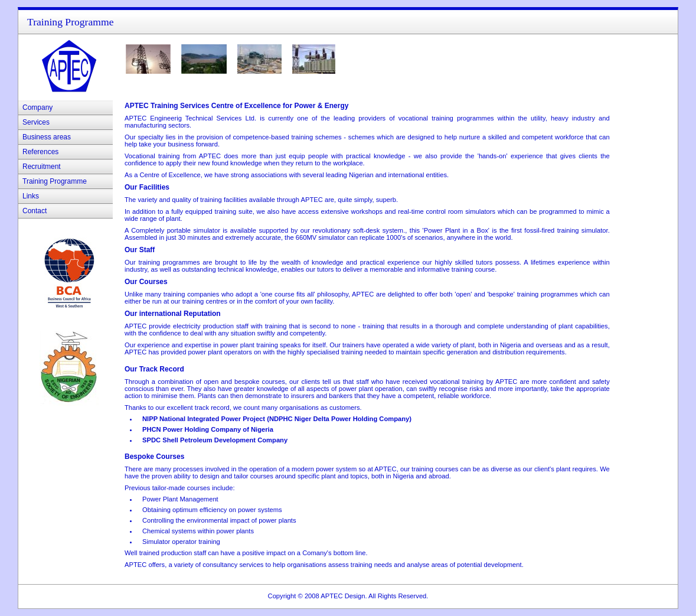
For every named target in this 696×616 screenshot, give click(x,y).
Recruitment (42, 167)
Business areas (47, 137)
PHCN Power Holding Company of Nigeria (208, 429)
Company (37, 107)
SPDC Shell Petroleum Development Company (215, 440)
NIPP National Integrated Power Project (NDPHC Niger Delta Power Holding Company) (277, 419)
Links (31, 196)
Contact (35, 211)
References (40, 152)
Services (36, 122)
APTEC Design (343, 596)
